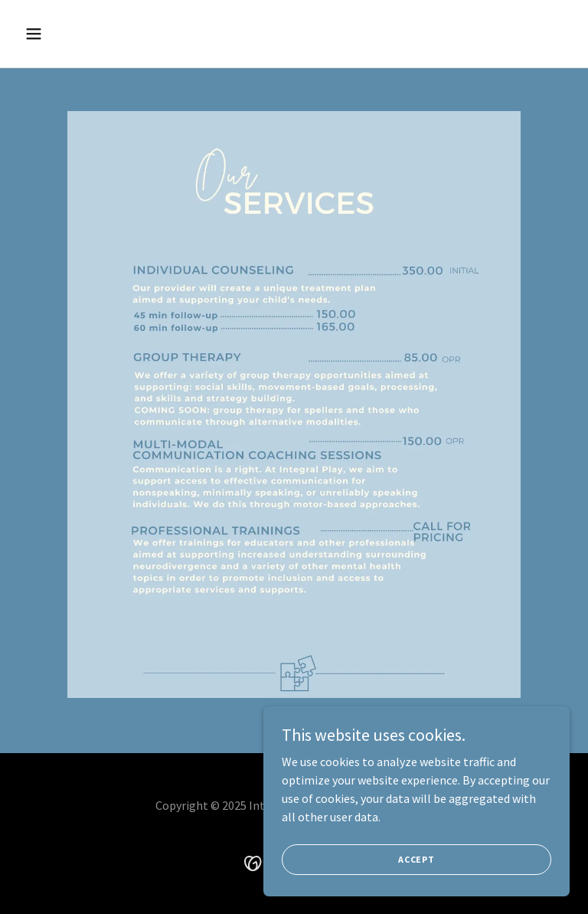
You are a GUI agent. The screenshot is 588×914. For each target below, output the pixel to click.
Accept (416, 891)
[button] (82, 34)
